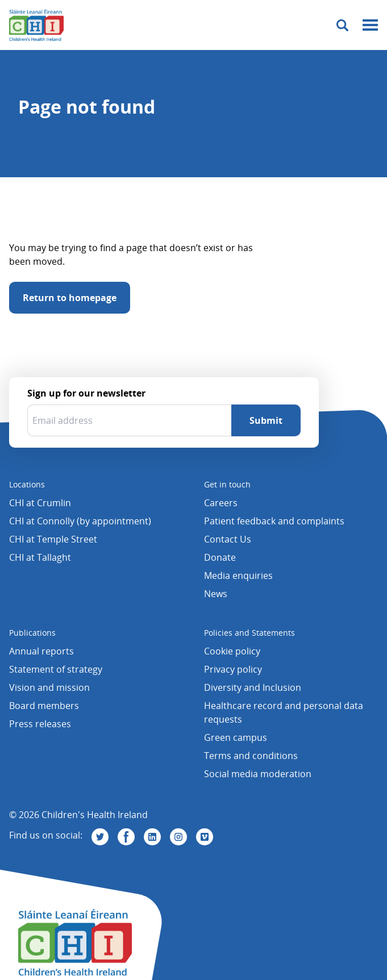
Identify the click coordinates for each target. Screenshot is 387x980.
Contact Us (228, 539)
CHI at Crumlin (40, 503)
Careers (221, 503)
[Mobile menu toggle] (370, 25)
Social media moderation (258, 774)
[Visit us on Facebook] (126, 837)
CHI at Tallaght (40, 557)
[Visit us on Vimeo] (205, 837)
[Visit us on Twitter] (100, 837)
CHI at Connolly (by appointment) (80, 521)
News (216, 594)
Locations (27, 484)
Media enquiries (238, 576)
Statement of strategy (56, 669)
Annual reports (41, 651)
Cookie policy (232, 651)
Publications (32, 633)
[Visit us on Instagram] (178, 837)
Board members (44, 706)
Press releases (40, 724)
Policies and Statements (249, 633)
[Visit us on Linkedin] (152, 837)
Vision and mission (49, 687)
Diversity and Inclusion (253, 687)
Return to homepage (70, 298)
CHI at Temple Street (53, 539)
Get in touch (227, 484)
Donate (220, 557)
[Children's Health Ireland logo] (36, 25)
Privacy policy (233, 669)
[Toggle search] (342, 25)
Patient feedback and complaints (274, 521)
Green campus (236, 737)
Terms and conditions (251, 756)
